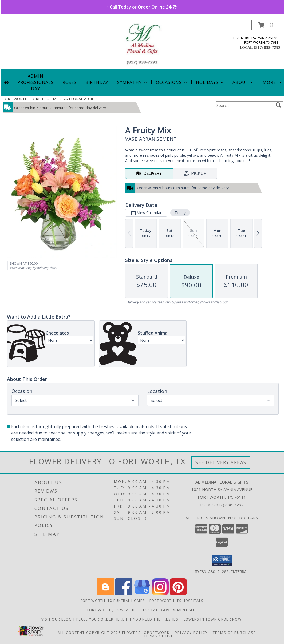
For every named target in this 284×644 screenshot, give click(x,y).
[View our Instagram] (160, 594)
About (244, 82)
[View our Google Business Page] (142, 594)
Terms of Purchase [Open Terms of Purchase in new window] (234, 632)
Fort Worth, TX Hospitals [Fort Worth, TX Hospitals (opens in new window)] (176, 600)
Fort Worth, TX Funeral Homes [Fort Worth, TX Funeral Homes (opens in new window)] (113, 600)
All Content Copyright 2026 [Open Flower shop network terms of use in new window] (89, 632)
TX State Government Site (170, 610)
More (272, 82)
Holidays (210, 82)
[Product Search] (244, 105)
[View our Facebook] (124, 594)
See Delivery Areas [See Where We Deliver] (221, 462)
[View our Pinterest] (178, 594)
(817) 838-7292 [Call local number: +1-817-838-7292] (267, 47)
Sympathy (133, 82)
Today (180, 213)
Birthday (97, 82)
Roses (70, 82)
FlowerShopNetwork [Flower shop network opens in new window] (146, 632)
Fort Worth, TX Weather (113, 610)
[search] (278, 105)
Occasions (172, 82)
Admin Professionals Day (35, 82)
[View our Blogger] (106, 594)
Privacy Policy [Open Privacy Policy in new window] (191, 632)
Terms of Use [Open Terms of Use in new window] (159, 636)
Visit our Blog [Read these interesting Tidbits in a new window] (57, 619)
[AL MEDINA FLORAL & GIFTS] (143, 44)
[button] (266, 25)
